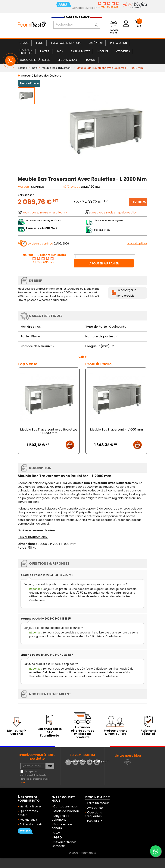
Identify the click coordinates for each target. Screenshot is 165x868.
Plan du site (95, 821)
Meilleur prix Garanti (17, 732)
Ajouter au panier (104, 263)
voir (23, 783)
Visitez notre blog (128, 756)
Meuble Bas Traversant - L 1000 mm (116, 429)
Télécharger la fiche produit (126, 293)
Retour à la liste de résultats (41, 76)
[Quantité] (104, 257)
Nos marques (28, 820)
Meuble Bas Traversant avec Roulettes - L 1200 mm (49, 431)
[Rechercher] (77, 25)
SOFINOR (38, 187)
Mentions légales (31, 806)
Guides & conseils (31, 824)
